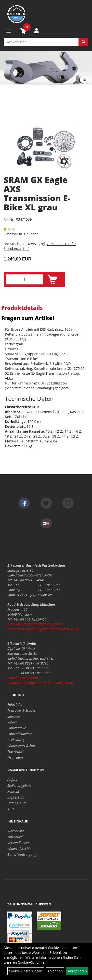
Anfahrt (13, 780)
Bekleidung (16, 740)
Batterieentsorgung (22, 854)
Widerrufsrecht (19, 849)
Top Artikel (15, 751)
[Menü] (9, 31)
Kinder (12, 722)
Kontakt (13, 791)
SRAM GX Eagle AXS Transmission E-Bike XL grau (37, 193)
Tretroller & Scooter (22, 710)
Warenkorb (16, 831)
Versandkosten (19, 843)
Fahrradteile (17, 728)
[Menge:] (25, 279)
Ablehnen (55, 971)
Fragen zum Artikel (28, 318)
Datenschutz (17, 803)
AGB (11, 809)
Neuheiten (15, 757)
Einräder (14, 716)
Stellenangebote (20, 785)
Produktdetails (22, 308)
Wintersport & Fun (21, 746)
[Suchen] (83, 42)
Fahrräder (15, 704)
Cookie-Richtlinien (32, 962)
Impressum (16, 797)
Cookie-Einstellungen (26, 971)
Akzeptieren (77, 971)
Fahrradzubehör (20, 734)
